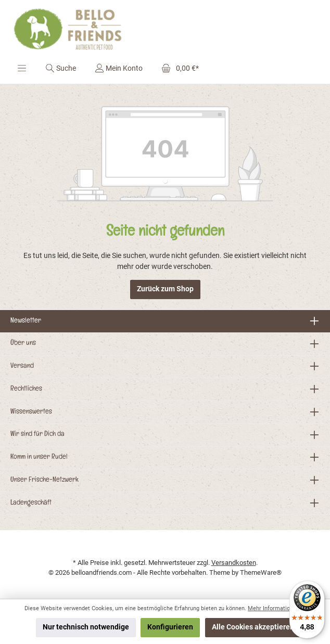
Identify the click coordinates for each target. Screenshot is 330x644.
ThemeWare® (261, 572)
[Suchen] (61, 68)
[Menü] (22, 68)
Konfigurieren (170, 627)
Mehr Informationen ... (277, 608)
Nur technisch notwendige (86, 627)
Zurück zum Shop (165, 289)
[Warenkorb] (177, 68)
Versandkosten (234, 563)
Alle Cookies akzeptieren (253, 627)
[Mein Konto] (119, 68)
